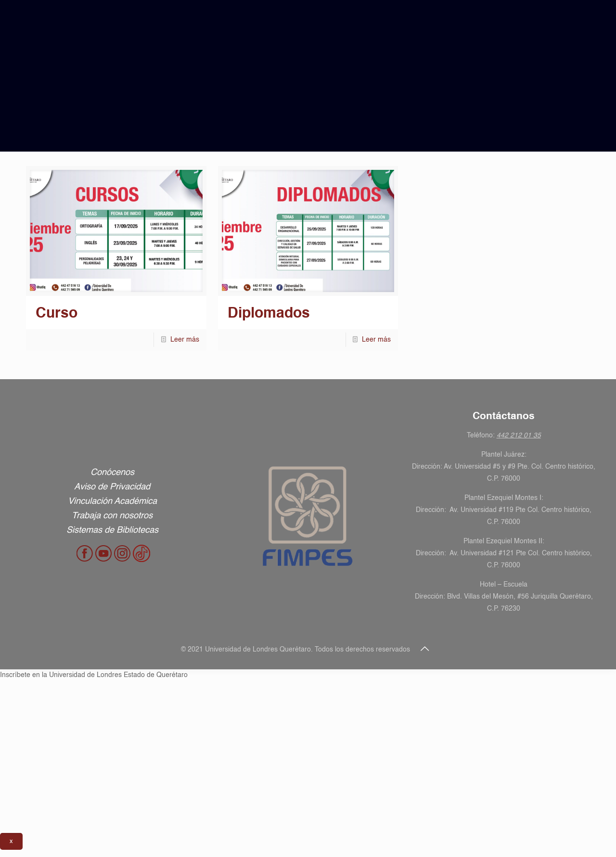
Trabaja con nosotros (112, 516)
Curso (57, 314)
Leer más (185, 340)
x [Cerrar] (11, 841)
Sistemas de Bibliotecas (112, 530)
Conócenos (112, 473)
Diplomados (269, 314)
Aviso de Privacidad (112, 487)
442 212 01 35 (519, 435)
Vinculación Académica (112, 501)
